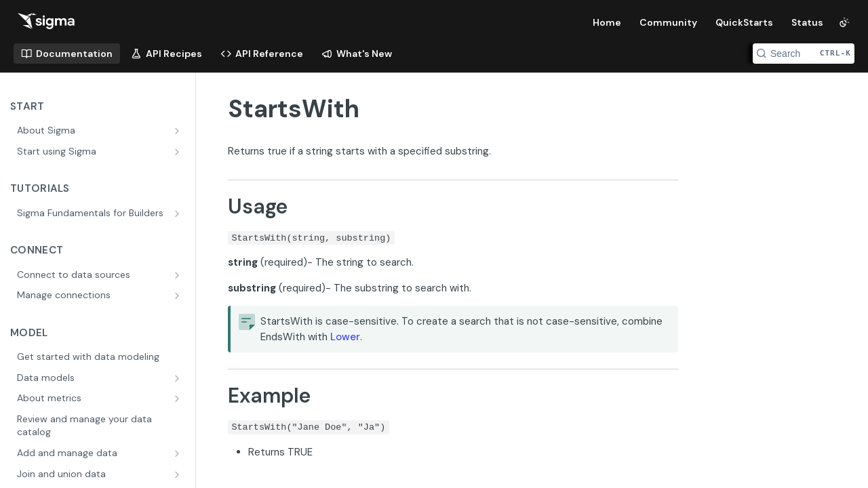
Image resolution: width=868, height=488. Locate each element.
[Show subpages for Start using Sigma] (178, 152)
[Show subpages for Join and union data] (178, 474)
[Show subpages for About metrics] (178, 399)
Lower (345, 337)
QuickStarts (744, 22)
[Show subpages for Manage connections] (178, 296)
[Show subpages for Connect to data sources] (178, 275)
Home (607, 22)
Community (668, 22)
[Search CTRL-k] (804, 54)
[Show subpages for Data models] (178, 378)
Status (807, 22)
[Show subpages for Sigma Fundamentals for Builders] (178, 213)
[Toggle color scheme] (844, 22)
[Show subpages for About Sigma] (178, 131)
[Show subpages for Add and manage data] (178, 453)
